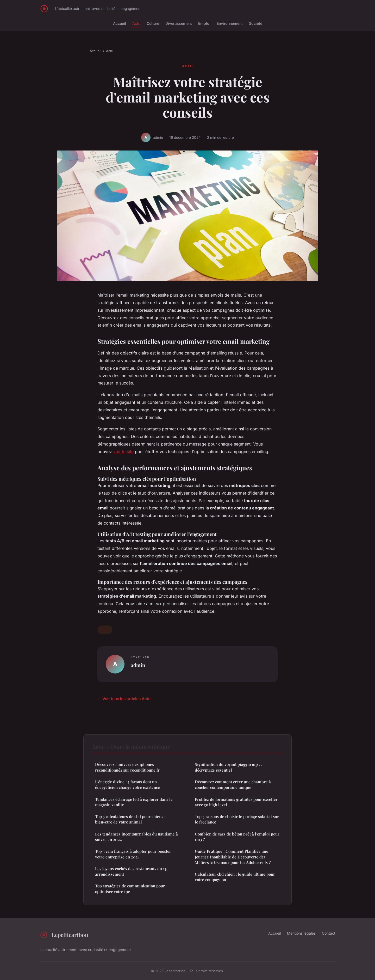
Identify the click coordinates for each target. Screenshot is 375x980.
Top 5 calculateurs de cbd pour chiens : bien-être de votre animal (130, 819)
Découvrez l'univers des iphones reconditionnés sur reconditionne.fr (127, 767)
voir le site (123, 452)
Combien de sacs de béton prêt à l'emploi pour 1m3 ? (237, 837)
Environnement (230, 23)
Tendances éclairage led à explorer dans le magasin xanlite (134, 802)
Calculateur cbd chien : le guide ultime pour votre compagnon (235, 877)
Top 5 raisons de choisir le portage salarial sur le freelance (237, 819)
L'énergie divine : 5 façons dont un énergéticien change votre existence (127, 784)
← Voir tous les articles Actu (124, 699)
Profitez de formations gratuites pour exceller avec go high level (236, 802)
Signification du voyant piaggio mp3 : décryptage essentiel (228, 767)
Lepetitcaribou (64, 935)
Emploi (204, 23)
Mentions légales (301, 933)
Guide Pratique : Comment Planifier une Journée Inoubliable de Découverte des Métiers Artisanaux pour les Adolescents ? (233, 857)
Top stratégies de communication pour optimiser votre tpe (130, 889)
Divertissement (179, 23)
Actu (136, 23)
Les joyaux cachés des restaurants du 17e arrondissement (132, 871)
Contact (329, 933)
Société (256, 23)
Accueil (120, 23)
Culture (153, 23)
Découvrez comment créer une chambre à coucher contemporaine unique (233, 784)
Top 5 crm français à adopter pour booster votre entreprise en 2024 (133, 854)
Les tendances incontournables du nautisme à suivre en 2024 (136, 837)
